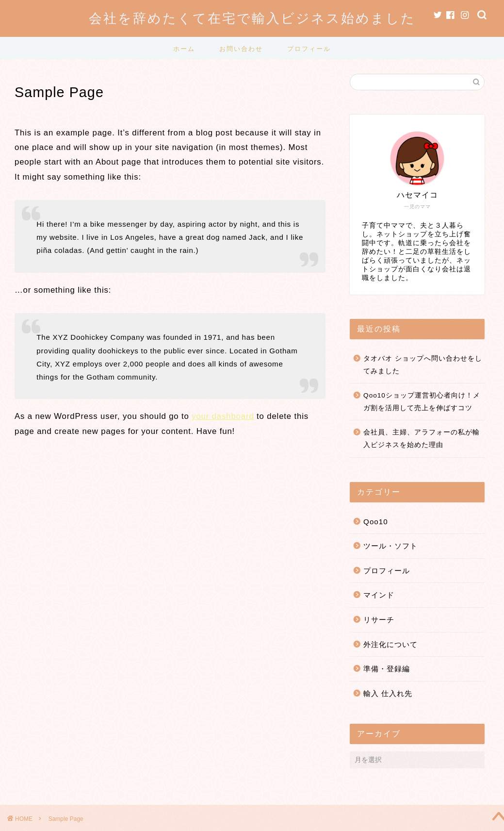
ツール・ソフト (390, 546)
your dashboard (223, 416)
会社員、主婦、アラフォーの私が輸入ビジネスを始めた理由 (422, 439)
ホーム (184, 49)
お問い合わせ (241, 49)
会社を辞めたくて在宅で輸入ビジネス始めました (252, 18)
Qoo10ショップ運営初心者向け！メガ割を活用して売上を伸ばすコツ (422, 402)
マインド (379, 595)
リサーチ (379, 620)
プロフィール (309, 49)
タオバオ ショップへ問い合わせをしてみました (423, 365)
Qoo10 (376, 522)
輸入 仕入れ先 (388, 693)
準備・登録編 (387, 669)
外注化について (390, 644)
